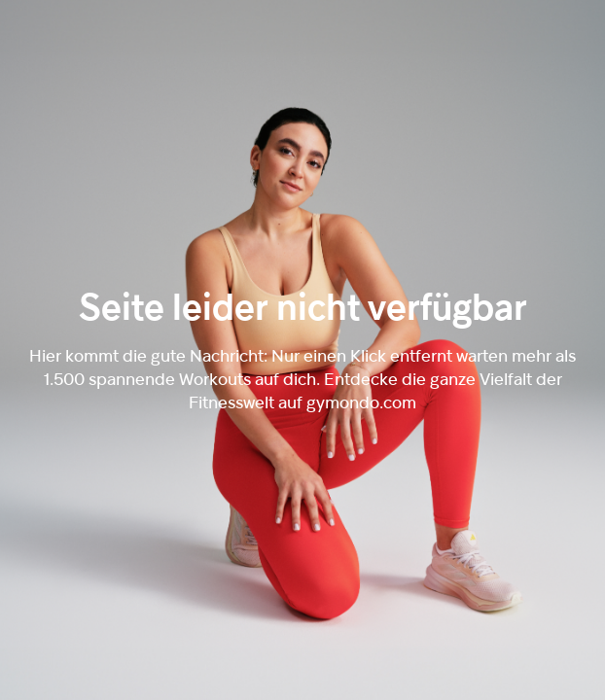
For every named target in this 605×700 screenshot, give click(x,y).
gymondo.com (361, 402)
